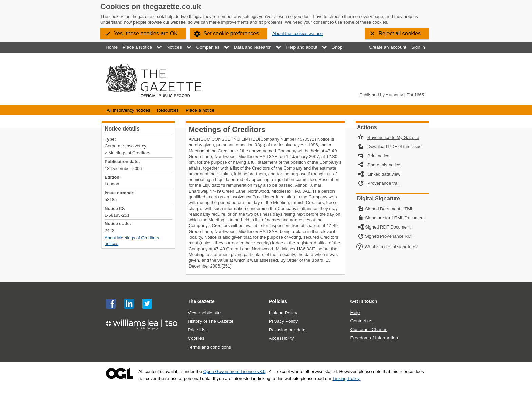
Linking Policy (283, 313)
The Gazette (201, 301)
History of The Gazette (211, 321)
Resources (168, 110)
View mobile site (204, 313)
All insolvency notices (128, 110)
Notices (174, 47)
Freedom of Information (374, 338)
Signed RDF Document (388, 227)
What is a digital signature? (387, 247)
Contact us (361, 321)
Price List (197, 330)
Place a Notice (137, 47)
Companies (208, 47)
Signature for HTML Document (395, 218)
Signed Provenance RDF (389, 236)
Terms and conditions (209, 347)
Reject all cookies (400, 33)
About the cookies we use (298, 33)
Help (355, 312)
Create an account (387, 47)
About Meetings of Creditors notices (132, 241)
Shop (337, 47)
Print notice (378, 156)
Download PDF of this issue (395, 147)
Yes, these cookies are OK (146, 33)
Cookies (196, 338)
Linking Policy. (346, 379)
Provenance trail (383, 183)
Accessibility (282, 338)
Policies (278, 301)
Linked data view (384, 174)
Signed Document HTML (389, 209)
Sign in (418, 47)
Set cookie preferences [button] (231, 33)
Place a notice (200, 110)
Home (112, 47)
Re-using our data (287, 330)
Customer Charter (368, 329)
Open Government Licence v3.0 (234, 371)
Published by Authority (381, 95)
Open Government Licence (119, 373)
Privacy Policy (283, 321)
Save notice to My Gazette (393, 137)
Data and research (253, 47)
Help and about (302, 47)
